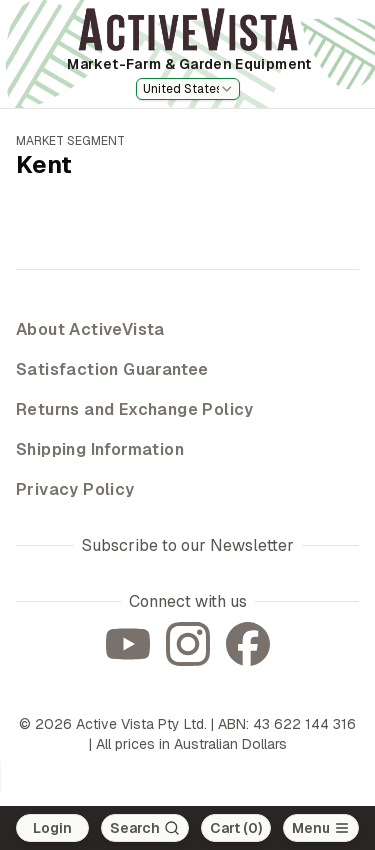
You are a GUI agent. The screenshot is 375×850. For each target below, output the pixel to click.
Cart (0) (236, 828)
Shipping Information (100, 449)
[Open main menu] (321, 828)
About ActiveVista (90, 329)
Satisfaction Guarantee (112, 369)
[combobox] (188, 89)
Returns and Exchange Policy (135, 409)
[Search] (145, 828)
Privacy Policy (75, 489)
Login (52, 828)
